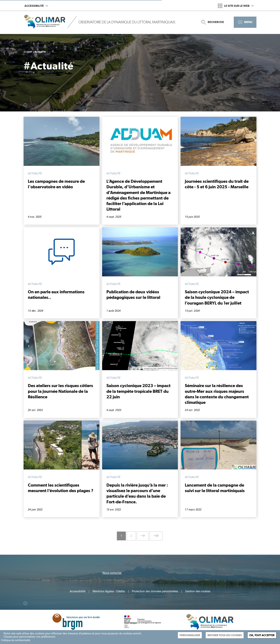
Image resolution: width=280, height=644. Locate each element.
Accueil (28, 52)
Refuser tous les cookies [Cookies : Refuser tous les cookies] (225, 635)
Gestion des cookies (198, 591)
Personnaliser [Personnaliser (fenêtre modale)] (190, 635)
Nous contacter (112, 573)
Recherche (213, 22)
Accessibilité (36, 6)
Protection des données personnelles (155, 591)
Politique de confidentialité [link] (16, 640)
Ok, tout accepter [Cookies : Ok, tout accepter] (262, 635)
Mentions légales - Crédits (109, 591)
